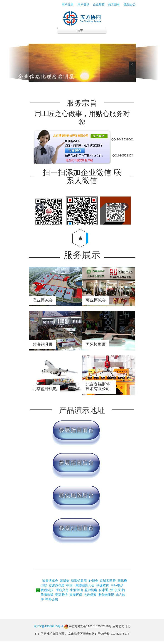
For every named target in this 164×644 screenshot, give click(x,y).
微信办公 (130, 4)
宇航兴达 (61, 593)
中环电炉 (117, 588)
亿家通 (104, 593)
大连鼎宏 (91, 598)
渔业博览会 (50, 584)
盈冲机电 (91, 593)
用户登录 (83, 4)
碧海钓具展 (79, 584)
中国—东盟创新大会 (81, 588)
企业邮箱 (99, 4)
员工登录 (114, 4)
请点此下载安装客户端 (79, 160)
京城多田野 (108, 584)
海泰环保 (76, 598)
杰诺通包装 (57, 588)
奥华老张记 (107, 598)
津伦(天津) (118, 593)
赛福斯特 (61, 598)
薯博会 (65, 584)
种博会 (94, 584)
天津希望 (47, 598)
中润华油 (77, 593)
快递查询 (103, 588)
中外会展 (52, 602)
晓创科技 (47, 593)
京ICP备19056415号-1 (48, 629)
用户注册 (68, 4)
